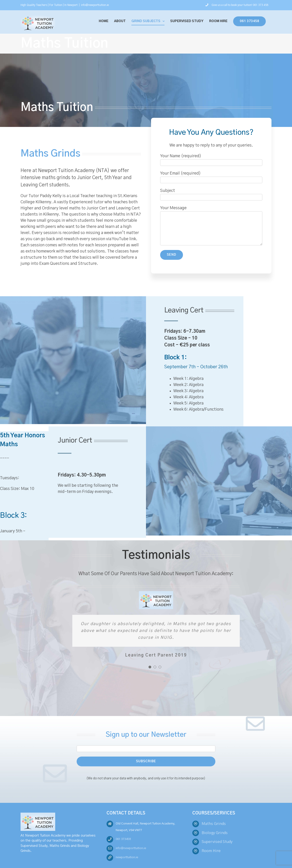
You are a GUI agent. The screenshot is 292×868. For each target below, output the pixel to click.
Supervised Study (217, 842)
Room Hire (211, 851)
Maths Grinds (214, 824)
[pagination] (150, 667)
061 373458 (123, 839)
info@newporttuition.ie (95, 5)
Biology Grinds (215, 833)
